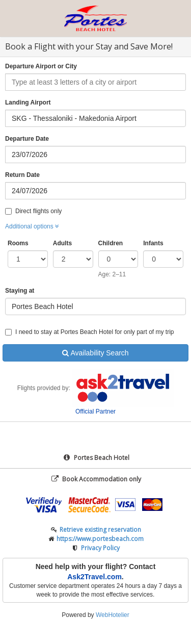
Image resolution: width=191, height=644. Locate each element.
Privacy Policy (100, 548)
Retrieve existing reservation (100, 530)
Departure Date (27, 139)
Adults (62, 243)
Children (111, 243)
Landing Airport (28, 102)
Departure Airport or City (41, 66)
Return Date (22, 175)
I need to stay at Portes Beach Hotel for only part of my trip (89, 332)
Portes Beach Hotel (96, 458)
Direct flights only (33, 211)
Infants (153, 243)
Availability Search (95, 353)
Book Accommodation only (96, 479)
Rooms (18, 243)
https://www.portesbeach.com (100, 539)
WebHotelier (113, 615)
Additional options (32, 226)
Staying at (20, 291)
